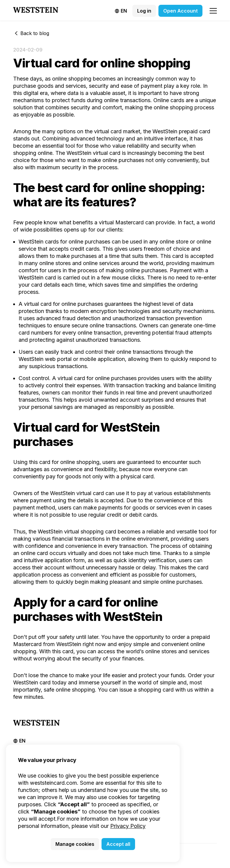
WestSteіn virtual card (77, 493)
